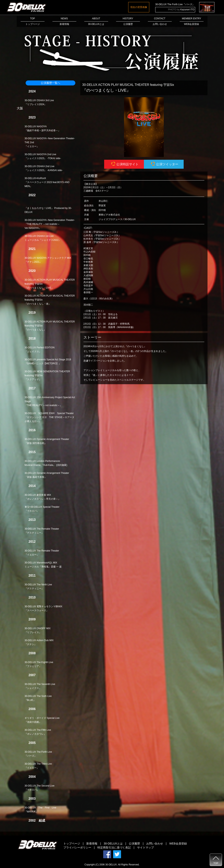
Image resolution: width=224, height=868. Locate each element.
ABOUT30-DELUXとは (96, 21)
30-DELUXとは (113, 844)
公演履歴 (134, 844)
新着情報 (92, 844)
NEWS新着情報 (64, 21)
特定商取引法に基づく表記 (114, 847)
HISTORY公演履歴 (128, 21)
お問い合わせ (155, 844)
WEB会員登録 (178, 844)
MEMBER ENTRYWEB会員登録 (192, 21)
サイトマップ (145, 847)
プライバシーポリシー (77, 847)
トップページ (72, 844)
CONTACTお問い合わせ (160, 21)
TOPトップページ (33, 21)
